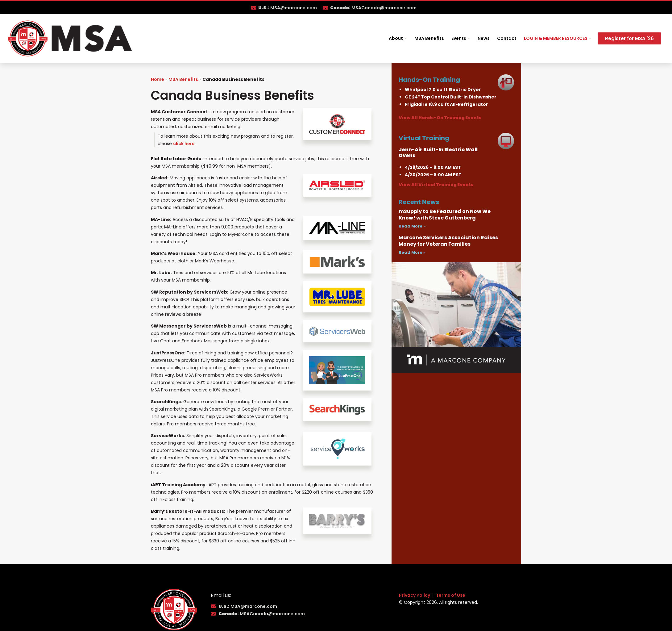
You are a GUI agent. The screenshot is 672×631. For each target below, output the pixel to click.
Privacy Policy (415, 595)
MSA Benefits (429, 38)
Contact (507, 38)
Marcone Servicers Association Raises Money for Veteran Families (448, 241)
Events (461, 38)
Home (158, 79)
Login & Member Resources (558, 38)
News (484, 38)
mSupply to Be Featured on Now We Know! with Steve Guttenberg (445, 215)
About (398, 38)
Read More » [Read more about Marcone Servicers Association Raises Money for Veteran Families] (412, 252)
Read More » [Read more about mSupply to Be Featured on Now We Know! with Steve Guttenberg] (412, 226)
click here (184, 144)
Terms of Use (451, 595)
